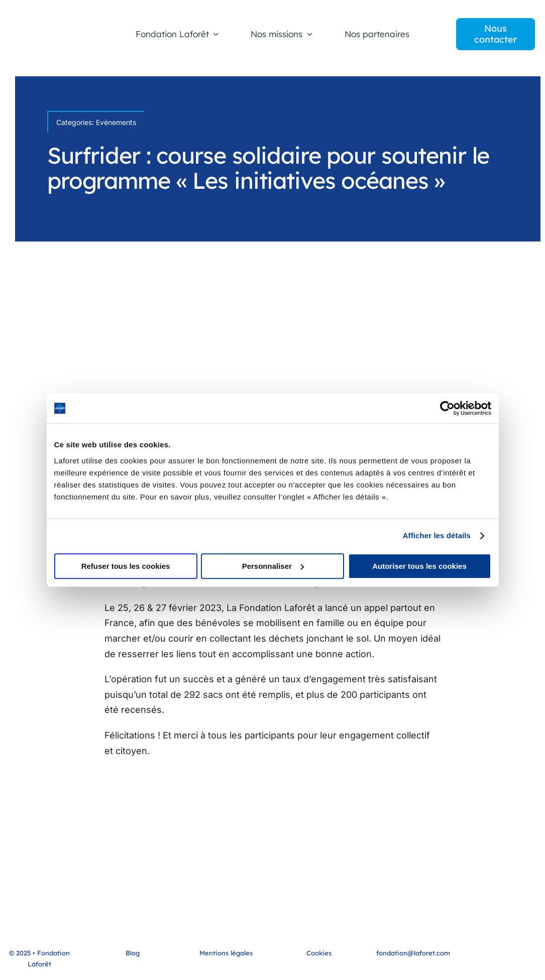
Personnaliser (273, 566)
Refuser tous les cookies (126, 566)
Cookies (319, 953)
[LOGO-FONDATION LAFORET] (55, 31)
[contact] (496, 34)
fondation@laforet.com (413, 953)
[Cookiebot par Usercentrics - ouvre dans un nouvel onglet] (447, 408)
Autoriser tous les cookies (419, 566)
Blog (133, 953)
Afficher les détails (437, 535)
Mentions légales (226, 953)
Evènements (116, 122)
